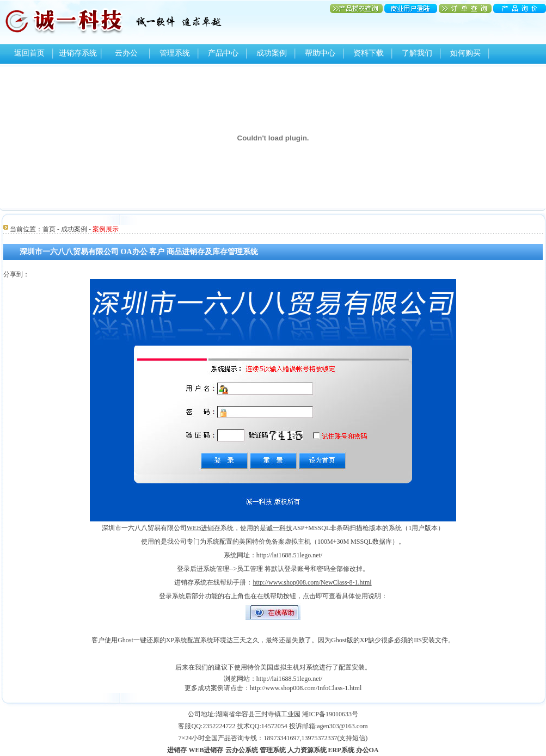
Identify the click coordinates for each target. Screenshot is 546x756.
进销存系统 (78, 53)
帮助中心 (320, 53)
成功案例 (272, 53)
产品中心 (223, 53)
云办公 (126, 53)
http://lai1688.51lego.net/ (289, 679)
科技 (286, 528)
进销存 (211, 528)
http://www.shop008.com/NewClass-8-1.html (312, 582)
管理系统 (175, 53)
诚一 (273, 528)
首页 (49, 229)
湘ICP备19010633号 (330, 714)
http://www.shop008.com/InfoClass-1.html (306, 688)
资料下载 (369, 53)
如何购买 (465, 53)
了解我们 (417, 53)
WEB (194, 528)
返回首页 (29, 53)
